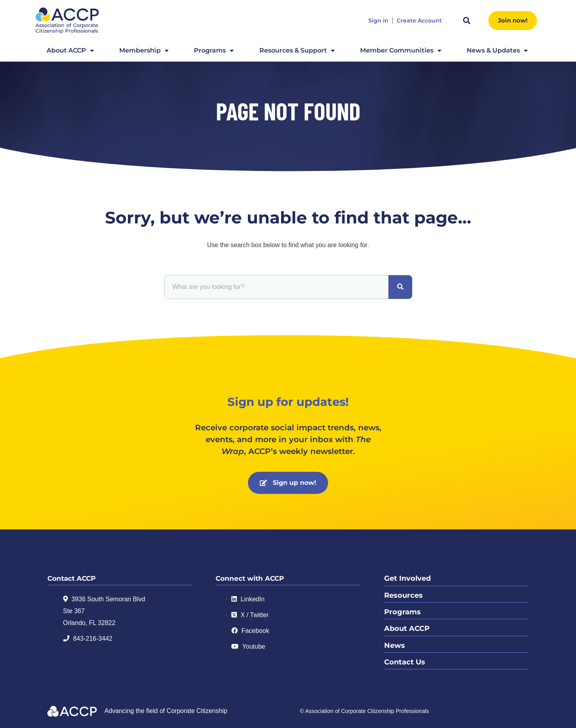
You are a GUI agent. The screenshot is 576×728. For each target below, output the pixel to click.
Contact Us (405, 661)
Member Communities (401, 51)
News (395, 645)
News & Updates (497, 51)
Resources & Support (297, 51)
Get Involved (407, 578)
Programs (214, 51)
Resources (403, 595)
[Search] (400, 287)
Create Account (419, 21)
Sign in (378, 21)
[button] (467, 21)
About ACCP (70, 51)
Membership (144, 51)
